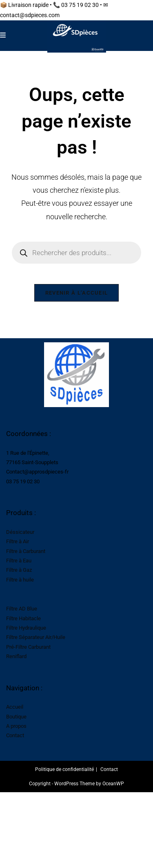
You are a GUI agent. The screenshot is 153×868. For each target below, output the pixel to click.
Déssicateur (20, 532)
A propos (16, 726)
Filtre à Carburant (26, 551)
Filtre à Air (18, 541)
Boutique (16, 717)
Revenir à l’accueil (77, 293)
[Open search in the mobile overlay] (77, 253)
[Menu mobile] (3, 35)
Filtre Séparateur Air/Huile (36, 637)
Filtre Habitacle (23, 618)
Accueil (15, 707)
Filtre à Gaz (19, 570)
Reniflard (16, 656)
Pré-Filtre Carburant (28, 647)
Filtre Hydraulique (26, 628)
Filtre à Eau (19, 561)
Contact (15, 735)
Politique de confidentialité (64, 769)
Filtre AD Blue (22, 609)
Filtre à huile (20, 580)
